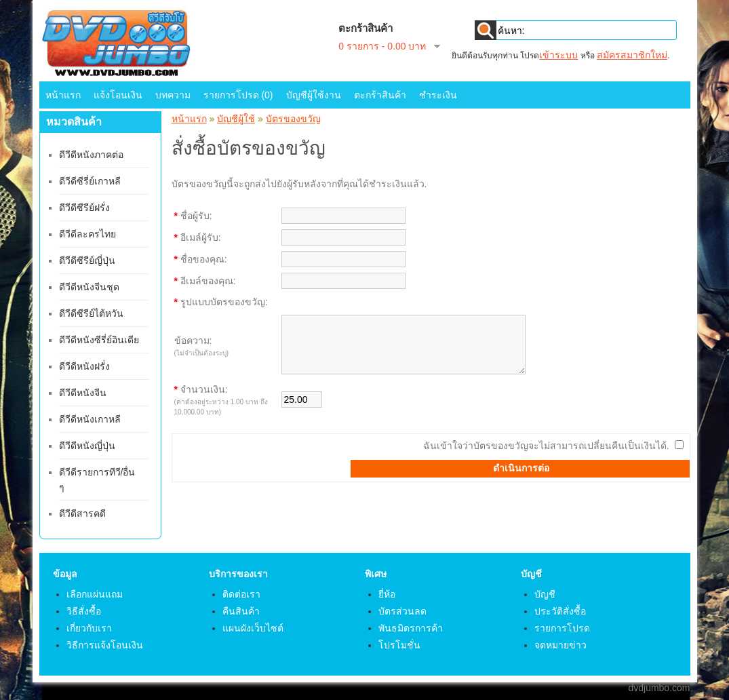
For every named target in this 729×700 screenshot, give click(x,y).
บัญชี (545, 594)
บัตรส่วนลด (402, 611)
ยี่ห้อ (387, 594)
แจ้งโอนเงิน (118, 95)
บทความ (173, 95)
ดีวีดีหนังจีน (83, 393)
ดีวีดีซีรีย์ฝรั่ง (84, 208)
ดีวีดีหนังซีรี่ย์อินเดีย (99, 340)
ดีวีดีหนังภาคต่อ (91, 155)
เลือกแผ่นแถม (95, 594)
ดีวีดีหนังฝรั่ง (84, 366)
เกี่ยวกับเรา (89, 628)
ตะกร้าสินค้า (380, 95)
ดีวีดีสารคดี (82, 513)
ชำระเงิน (438, 95)
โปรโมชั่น (399, 645)
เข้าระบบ (558, 55)
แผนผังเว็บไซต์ (253, 628)
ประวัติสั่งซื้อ (560, 611)
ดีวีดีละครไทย (87, 234)
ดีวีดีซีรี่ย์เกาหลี (90, 181)
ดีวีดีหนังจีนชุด (89, 287)
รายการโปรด (562, 628)
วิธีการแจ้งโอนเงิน (105, 645)
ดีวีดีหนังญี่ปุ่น (87, 446)
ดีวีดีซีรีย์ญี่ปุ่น (87, 260)
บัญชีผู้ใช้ (236, 119)
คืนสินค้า (241, 611)
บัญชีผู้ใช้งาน (314, 95)
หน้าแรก (63, 95)
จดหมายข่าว (560, 645)
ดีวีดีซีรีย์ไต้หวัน (91, 313)
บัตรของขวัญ (293, 119)
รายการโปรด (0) (238, 95)
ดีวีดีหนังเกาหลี (90, 419)
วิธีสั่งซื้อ (84, 611)
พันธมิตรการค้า (411, 628)
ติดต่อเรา (241, 594)
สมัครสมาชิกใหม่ (632, 55)
